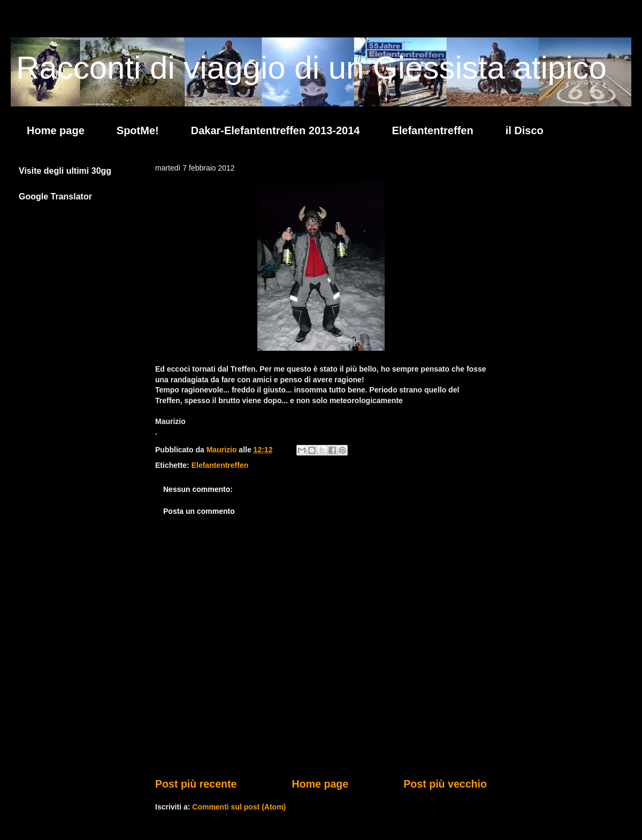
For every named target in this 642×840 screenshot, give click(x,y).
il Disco (525, 130)
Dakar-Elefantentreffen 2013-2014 (276, 130)
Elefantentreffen (432, 130)
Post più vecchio (445, 784)
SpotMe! (138, 130)
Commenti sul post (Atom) (239, 807)
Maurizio (223, 450)
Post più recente (196, 784)
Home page (56, 130)
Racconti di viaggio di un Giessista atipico (311, 68)
